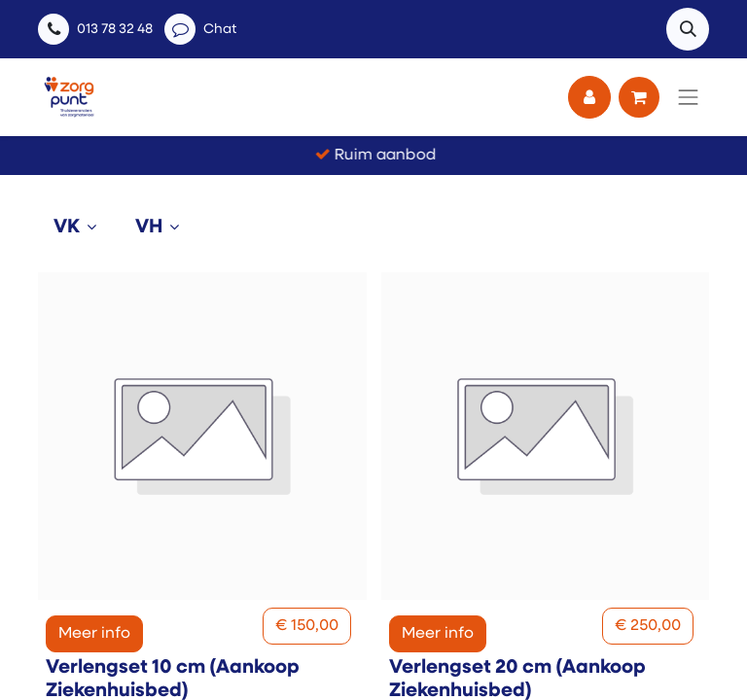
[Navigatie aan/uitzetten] (689, 97)
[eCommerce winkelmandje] (639, 97)
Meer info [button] (94, 634)
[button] (688, 29)
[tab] (79, 227)
